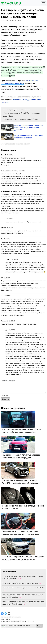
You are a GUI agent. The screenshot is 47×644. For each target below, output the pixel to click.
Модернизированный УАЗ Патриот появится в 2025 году (29, 137)
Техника (27, 144)
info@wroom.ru (6, 619)
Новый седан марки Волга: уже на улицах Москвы (20, 583)
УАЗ (7, 144)
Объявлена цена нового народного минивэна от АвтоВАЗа (23, 588)
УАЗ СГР (12, 144)
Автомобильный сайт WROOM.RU (11, 617)
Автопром (19, 144)
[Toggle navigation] (43, 3)
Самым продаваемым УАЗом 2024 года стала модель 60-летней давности (29, 128)
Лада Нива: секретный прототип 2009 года (21, 119)
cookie (3, 627)
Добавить (6, 399)
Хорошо (39, 626)
